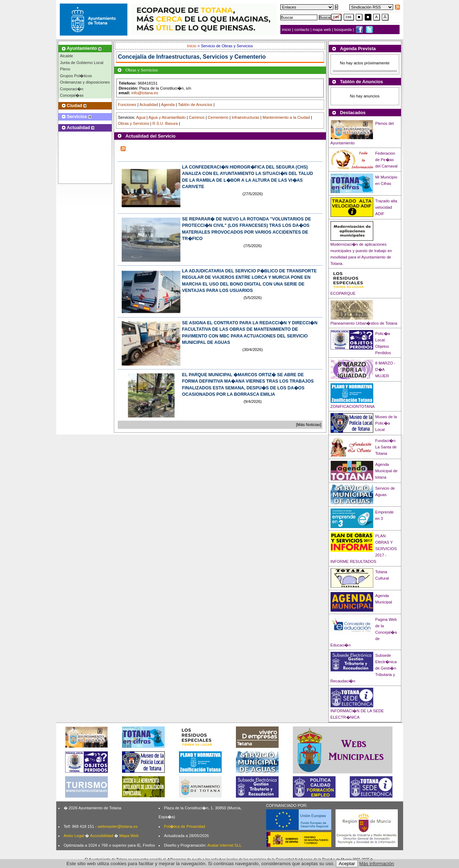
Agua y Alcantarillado (167, 117)
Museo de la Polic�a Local (386, 423)
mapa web (323, 30)
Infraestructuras (246, 117)
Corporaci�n (72, 89)
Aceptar (347, 864)
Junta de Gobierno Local (82, 63)
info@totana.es (145, 93)
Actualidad (149, 105)
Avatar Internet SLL (225, 845)
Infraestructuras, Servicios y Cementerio (211, 57)
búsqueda (343, 30)
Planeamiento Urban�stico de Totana (364, 323)
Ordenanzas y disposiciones (85, 82)
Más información (377, 864)
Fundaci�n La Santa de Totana (386, 447)
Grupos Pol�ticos (76, 76)
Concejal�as (72, 95)
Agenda (168, 105)
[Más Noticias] (308, 425)
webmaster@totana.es (117, 826)
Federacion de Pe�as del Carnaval (387, 160)
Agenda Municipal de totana (387, 471)
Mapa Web (129, 836)
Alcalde (67, 56)
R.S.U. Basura (165, 123)
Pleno (65, 69)
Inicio (192, 46)
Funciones (127, 105)
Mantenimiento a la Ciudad (286, 117)
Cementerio (218, 117)
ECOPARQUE (343, 293)
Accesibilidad (102, 836)
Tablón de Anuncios (195, 105)
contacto (302, 30)
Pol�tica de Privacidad (184, 826)
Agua (141, 117)
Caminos (197, 117)
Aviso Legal (74, 836)
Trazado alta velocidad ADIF (386, 207)
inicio (287, 30)
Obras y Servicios (134, 123)
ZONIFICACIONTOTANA (353, 406)
